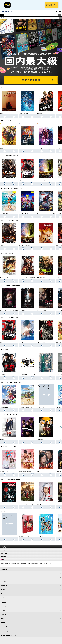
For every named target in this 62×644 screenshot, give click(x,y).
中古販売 (4, 606)
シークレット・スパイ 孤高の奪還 (27, 278)
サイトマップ (14, 565)
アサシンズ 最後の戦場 (43, 278)
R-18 (31, 559)
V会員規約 (7, 563)
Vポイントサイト (5, 631)
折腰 (38, 472)
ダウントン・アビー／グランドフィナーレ (28, 504)
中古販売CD (17, 15)
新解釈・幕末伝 (4, 148)
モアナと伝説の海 (4, 213)
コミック (11, 15)
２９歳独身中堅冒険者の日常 (25, 407)
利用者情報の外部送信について (6, 565)
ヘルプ (3, 619)
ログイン (60, 13)
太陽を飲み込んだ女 (42, 439)
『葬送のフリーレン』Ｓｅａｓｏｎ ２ (28, 113)
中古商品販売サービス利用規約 (25, 563)
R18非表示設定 (6, 610)
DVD (3, 15)
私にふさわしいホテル (24, 536)
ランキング (31, 556)
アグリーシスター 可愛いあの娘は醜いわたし (11, 310)
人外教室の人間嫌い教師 (6, 407)
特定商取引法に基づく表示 (47, 563)
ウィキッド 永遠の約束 (43, 181)
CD (6, 15)
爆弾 (20, 148)
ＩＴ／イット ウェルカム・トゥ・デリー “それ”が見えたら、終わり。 (17, 504)
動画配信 (3, 590)
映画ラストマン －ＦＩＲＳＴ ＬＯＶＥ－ (29, 181)
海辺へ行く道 (40, 536)
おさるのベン (3, 113)
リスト (57, 13)
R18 (60, 15)
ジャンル (31, 550)
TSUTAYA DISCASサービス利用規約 (14, 563)
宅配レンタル (5, 598)
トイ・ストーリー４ (23, 213)
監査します (3, 439)
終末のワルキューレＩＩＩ (43, 407)
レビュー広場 (4, 627)
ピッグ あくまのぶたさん (43, 310)
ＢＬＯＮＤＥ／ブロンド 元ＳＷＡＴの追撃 (47, 113)
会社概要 (3, 563)
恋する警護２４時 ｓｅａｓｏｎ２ (27, 375)
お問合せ (3, 623)
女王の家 (21, 439)
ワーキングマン (4, 181)
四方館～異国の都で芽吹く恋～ (26, 472)
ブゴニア (39, 246)
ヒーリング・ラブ (4, 472)
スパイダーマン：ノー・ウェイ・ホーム (46, 213)
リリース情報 (31, 553)
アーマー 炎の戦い (5, 278)
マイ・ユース (59, 439)
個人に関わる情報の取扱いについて (36, 563)
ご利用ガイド (4, 614)
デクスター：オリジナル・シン (44, 504)
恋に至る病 (21, 342)
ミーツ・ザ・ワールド (5, 536)
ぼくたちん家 (40, 375)
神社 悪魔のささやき (24, 310)
